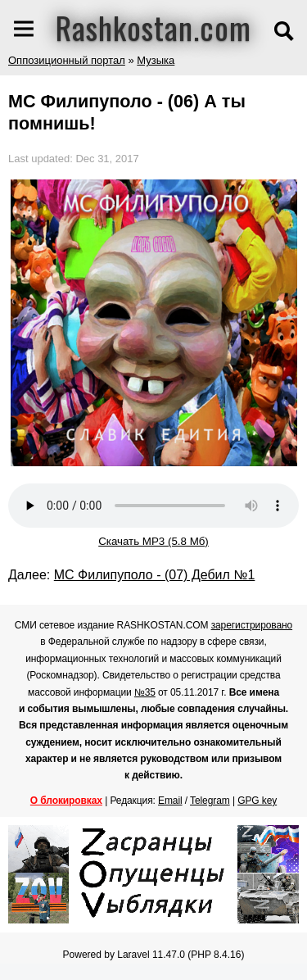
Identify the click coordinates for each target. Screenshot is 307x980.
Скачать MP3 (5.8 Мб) (153, 541)
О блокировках (66, 801)
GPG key (257, 801)
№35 (145, 692)
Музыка (156, 60)
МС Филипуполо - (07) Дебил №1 (155, 575)
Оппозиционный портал (67, 60)
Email (170, 801)
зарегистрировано (252, 625)
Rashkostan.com (153, 27)
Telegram (210, 801)
